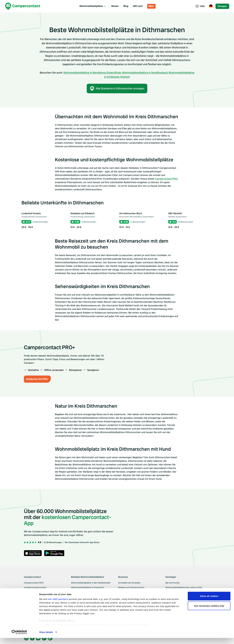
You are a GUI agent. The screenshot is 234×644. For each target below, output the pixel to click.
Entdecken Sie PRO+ (37, 379)
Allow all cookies (209, 602)
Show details (46, 638)
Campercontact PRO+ (167, 179)
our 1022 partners (58, 605)
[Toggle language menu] (211, 6)
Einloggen (222, 6)
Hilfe (200, 6)
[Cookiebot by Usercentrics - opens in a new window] (19, 638)
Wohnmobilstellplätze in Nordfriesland (145, 73)
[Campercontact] (23, 6)
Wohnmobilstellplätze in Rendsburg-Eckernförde (92, 73)
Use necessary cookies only (209, 612)
